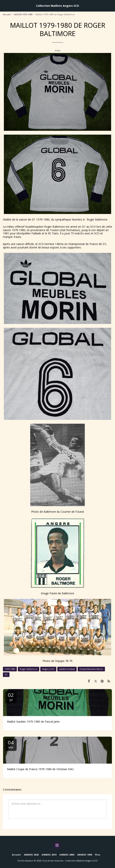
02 (11, 696)
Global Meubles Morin (91, 669)
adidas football (67, 669)
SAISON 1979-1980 (23, 14)
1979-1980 (10, 669)
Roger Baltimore (29, 669)
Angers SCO (48, 669)
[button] (4, 5)
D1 (6, 675)
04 (11, 744)
